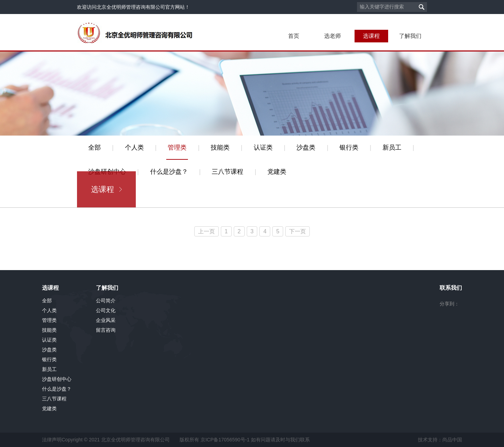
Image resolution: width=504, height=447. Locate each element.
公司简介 (106, 301)
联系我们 (451, 288)
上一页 (206, 231)
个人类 (134, 147)
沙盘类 (306, 147)
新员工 (392, 147)
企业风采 (106, 320)
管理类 (177, 147)
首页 (294, 36)
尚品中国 (452, 440)
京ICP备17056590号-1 (225, 440)
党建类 (277, 172)
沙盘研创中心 (57, 379)
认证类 (263, 147)
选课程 (371, 36)
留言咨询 (106, 330)
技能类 (220, 147)
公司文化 (106, 310)
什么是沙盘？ (169, 172)
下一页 (297, 231)
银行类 (349, 147)
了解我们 (410, 36)
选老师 (332, 36)
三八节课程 (227, 172)
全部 (94, 147)
